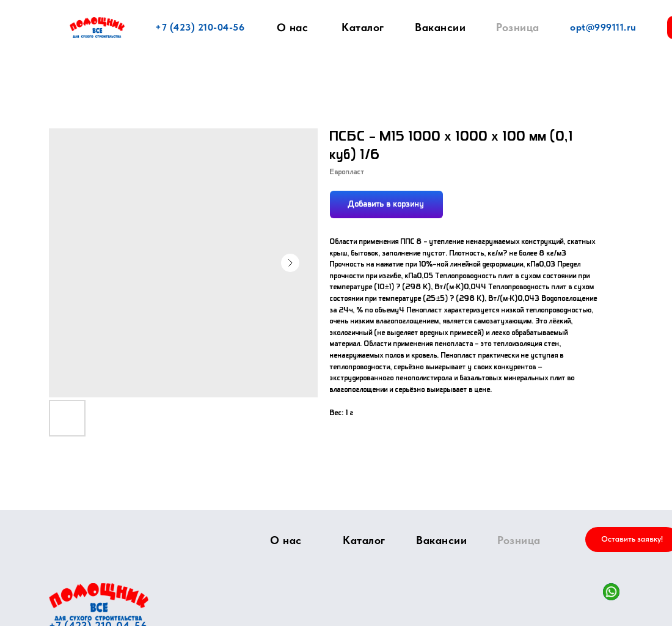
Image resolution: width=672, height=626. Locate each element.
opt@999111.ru (603, 27)
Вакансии (440, 27)
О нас (293, 28)
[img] (99, 602)
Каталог (363, 27)
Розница (518, 27)
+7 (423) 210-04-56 (200, 27)
